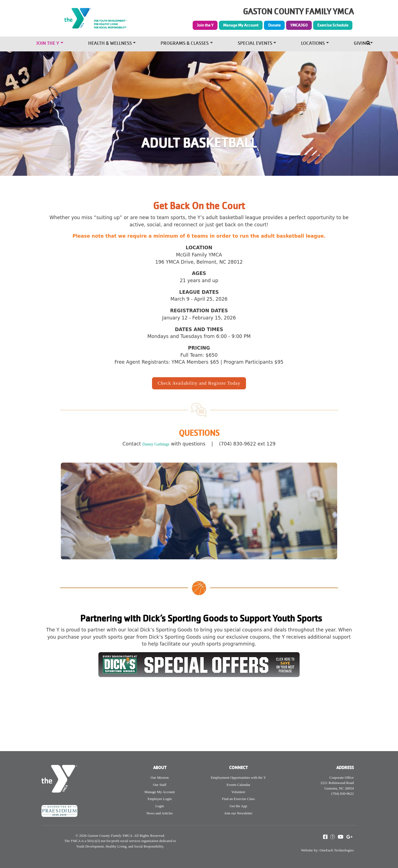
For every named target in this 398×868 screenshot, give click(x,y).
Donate (274, 25)
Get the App (238, 806)
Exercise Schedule (333, 25)
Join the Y (205, 25)
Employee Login (160, 799)
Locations (313, 44)
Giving (361, 44)
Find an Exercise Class (238, 799)
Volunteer (238, 792)
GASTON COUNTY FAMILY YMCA (298, 12)
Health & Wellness (110, 44)
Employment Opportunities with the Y (239, 777)
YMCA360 (299, 25)
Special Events (255, 44)
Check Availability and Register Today (199, 383)
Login (160, 806)
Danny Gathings (156, 444)
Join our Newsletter (239, 813)
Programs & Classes (185, 44)
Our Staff (160, 785)
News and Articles (160, 813)
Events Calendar (239, 785)
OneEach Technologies (337, 850)
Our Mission (160, 777)
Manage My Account (241, 25)
